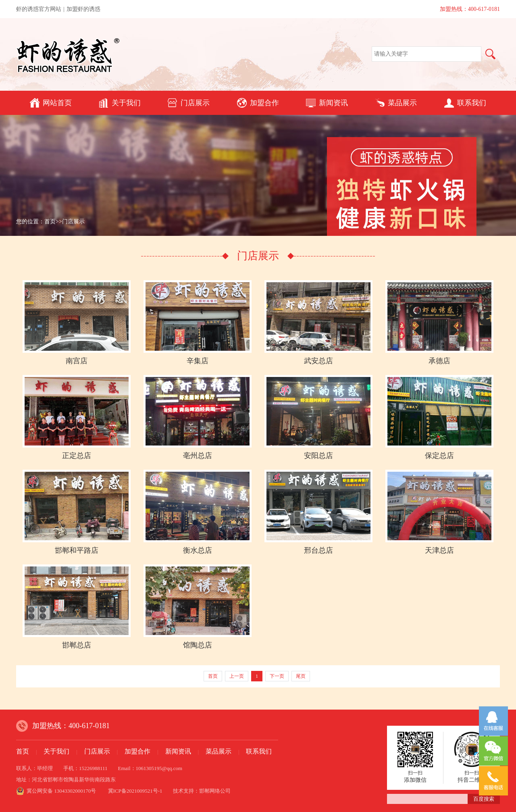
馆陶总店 (198, 645)
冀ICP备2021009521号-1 (135, 791)
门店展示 (189, 103)
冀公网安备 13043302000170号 (61, 791)
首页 (50, 222)
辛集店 (198, 361)
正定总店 (77, 456)
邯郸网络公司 (215, 791)
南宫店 (77, 361)
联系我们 (465, 103)
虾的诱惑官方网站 (39, 9)
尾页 (301, 676)
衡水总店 (198, 550)
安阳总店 (318, 456)
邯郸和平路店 (77, 550)
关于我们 (120, 103)
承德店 (439, 361)
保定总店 (439, 456)
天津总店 (439, 550)
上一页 (237, 676)
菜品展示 (396, 103)
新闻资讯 (327, 103)
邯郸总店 (77, 645)
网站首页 (51, 103)
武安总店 (318, 361)
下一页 (277, 676)
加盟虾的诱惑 (83, 9)
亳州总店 (198, 456)
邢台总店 (318, 550)
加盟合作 (258, 103)
